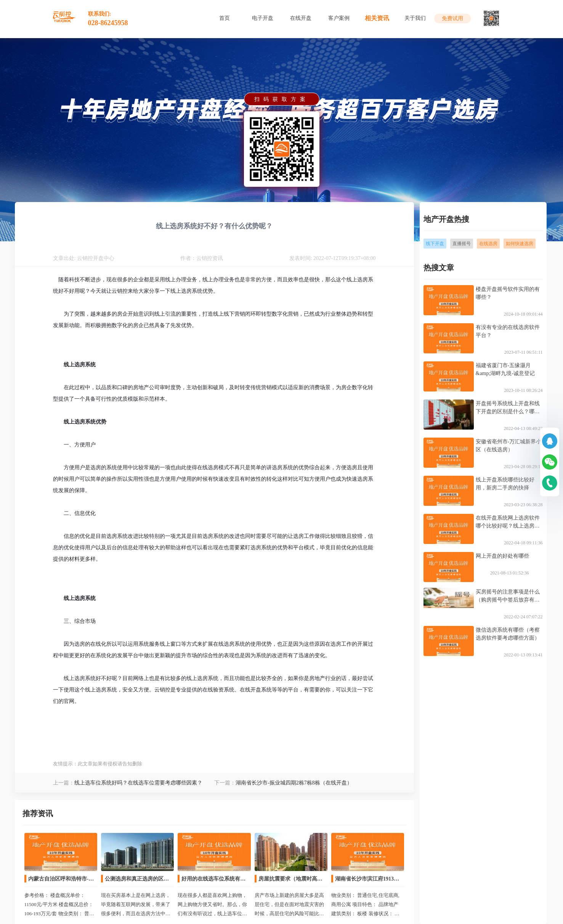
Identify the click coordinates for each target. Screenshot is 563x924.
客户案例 (339, 18)
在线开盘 (301, 18)
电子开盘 (263, 18)
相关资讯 (377, 18)
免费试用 (452, 18)
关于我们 (415, 18)
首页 (225, 18)
